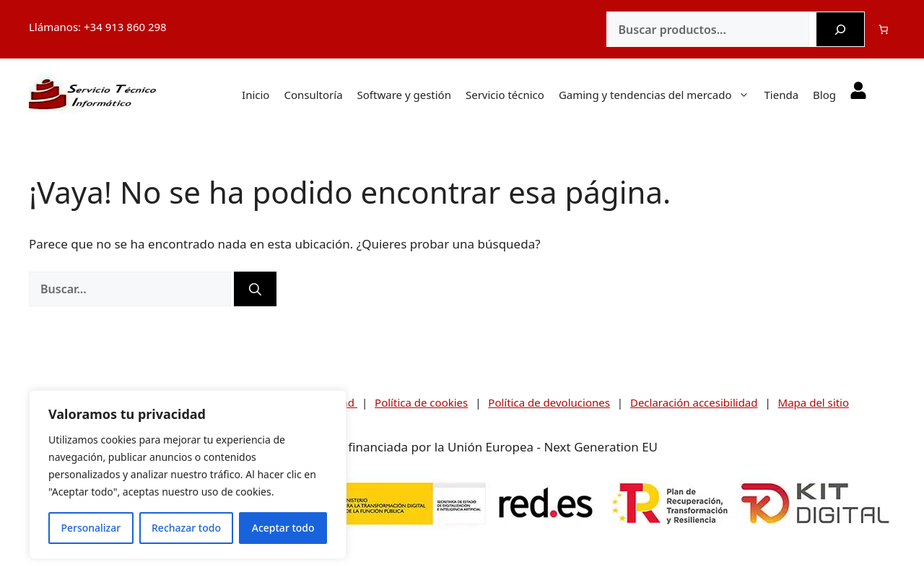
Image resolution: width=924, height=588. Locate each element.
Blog (824, 95)
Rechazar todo (186, 528)
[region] (188, 475)
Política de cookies (421, 402)
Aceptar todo (283, 528)
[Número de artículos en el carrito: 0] (884, 29)
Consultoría (313, 95)
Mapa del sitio (814, 402)
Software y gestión (404, 95)
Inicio (256, 95)
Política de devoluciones (549, 402)
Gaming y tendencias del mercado (662, 95)
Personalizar (91, 528)
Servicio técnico (505, 95)
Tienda (781, 95)
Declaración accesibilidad (694, 402)
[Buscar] (840, 30)
